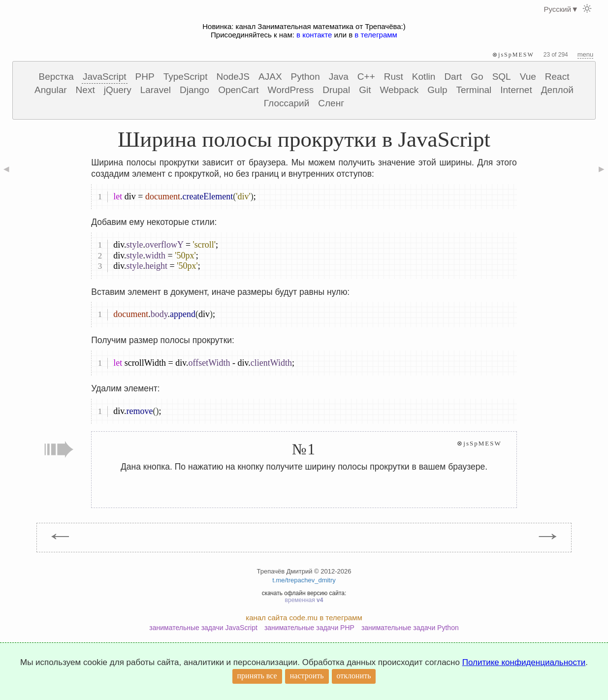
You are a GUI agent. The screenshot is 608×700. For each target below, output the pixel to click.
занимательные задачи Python (410, 628)
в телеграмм (376, 35)
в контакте (314, 35)
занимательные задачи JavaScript (203, 628)
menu (586, 54)
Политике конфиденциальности (524, 662)
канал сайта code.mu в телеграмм (304, 618)
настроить (307, 676)
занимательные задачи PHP (309, 628)
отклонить (354, 676)
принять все (257, 676)
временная (304, 600)
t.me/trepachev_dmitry (304, 580)
